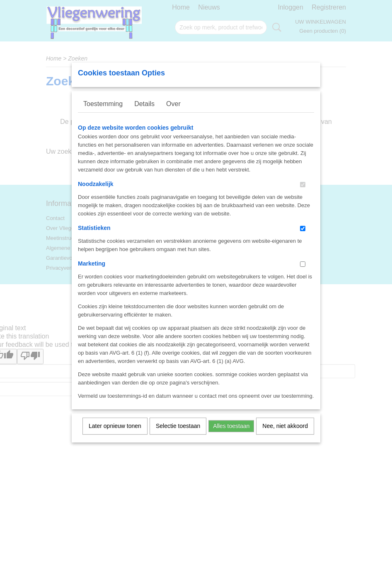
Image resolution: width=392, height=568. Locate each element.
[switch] (303, 195)
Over (173, 115)
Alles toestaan (231, 437)
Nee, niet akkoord (285, 437)
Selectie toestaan (178, 437)
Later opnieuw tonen (115, 437)
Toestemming (103, 115)
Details (144, 115)
